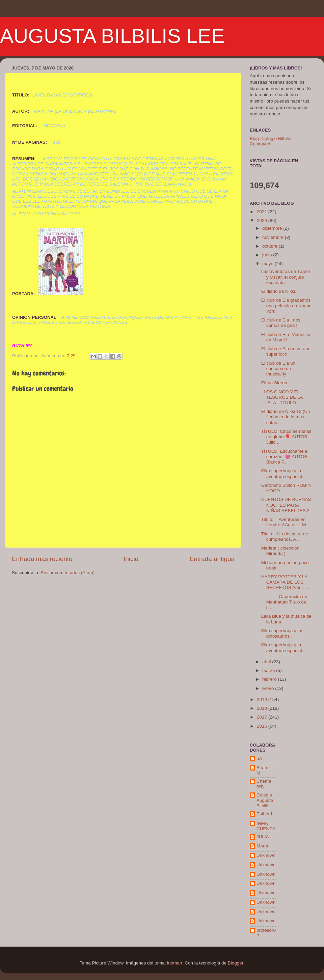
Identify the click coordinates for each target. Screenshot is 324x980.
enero (269, 688)
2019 (263, 699)
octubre (271, 246)
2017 (263, 717)
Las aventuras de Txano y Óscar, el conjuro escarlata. (286, 277)
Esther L (265, 814)
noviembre (274, 237)
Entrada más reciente (42, 559)
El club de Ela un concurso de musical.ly (278, 369)
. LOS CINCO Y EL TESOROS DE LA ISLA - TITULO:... (282, 397)
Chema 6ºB (264, 784)
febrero (270, 679)
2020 (263, 220)
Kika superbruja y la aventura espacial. (282, 473)
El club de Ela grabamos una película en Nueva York (286, 305)
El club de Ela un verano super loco (286, 351)
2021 (263, 212)
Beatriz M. (264, 770)
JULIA (263, 837)
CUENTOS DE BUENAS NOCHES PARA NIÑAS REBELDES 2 (286, 505)
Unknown (266, 855)
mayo (268, 264)
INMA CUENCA (266, 826)
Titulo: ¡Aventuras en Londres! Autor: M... (286, 522)
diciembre (273, 228)
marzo (269, 670)
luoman (174, 963)
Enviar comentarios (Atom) (68, 573)
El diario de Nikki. (279, 291)
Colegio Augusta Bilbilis (265, 800)
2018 (263, 708)
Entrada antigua (212, 559)
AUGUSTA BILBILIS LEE (112, 36)
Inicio (131, 559)
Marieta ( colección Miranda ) (280, 551)
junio (268, 255)
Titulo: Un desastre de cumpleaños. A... (285, 537)
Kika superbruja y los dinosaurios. (282, 633)
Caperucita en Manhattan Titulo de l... (284, 602)
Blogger (236, 963)
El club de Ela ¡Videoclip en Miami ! (286, 337)
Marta (262, 846)
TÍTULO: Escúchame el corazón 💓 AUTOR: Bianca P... (285, 457)
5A (259, 759)
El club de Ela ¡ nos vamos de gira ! (281, 323)
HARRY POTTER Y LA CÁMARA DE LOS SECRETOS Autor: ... (285, 582)
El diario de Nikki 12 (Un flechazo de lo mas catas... (286, 417)
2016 (263, 726)
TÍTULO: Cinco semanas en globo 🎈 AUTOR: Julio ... (286, 437)
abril (267, 662)
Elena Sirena (274, 383)
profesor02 (266, 933)
